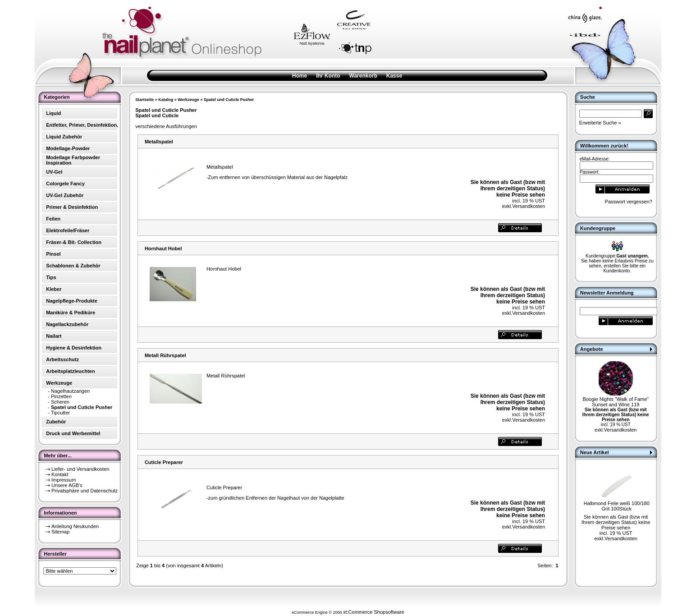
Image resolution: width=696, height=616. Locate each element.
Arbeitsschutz (62, 359)
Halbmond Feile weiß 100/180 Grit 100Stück (617, 506)
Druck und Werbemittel (73, 433)
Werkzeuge (188, 100)
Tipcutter (60, 413)
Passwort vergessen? (629, 202)
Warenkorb (363, 76)
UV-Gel (54, 172)
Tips (51, 277)
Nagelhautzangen (70, 391)
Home (300, 76)
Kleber (54, 289)
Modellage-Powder (68, 148)
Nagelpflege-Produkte (72, 301)
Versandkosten (529, 206)
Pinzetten (61, 396)
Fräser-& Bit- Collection (74, 242)
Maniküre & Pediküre (71, 313)
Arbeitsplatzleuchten (70, 371)
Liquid (53, 113)
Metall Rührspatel (165, 355)
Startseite (144, 100)
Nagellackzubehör (67, 324)
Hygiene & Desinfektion (74, 348)
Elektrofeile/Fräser (68, 230)
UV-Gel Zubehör (65, 195)
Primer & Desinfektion (72, 207)
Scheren (60, 402)
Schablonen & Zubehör (73, 266)
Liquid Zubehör (64, 137)
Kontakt (60, 474)
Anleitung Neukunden (75, 526)
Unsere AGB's (67, 485)
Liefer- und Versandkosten (80, 469)
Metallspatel (159, 142)
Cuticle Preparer (164, 462)
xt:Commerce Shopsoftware (374, 612)
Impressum (64, 480)
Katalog (166, 100)
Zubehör (56, 422)
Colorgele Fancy (65, 184)
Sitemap (60, 532)
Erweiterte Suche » (600, 123)
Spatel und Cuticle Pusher (229, 100)
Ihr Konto (328, 76)
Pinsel (53, 254)
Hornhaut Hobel (163, 248)
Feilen (53, 219)
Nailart (54, 336)
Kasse (394, 76)
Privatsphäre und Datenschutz (85, 491)
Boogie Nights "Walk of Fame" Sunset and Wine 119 (616, 402)
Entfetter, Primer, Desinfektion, (82, 125)
